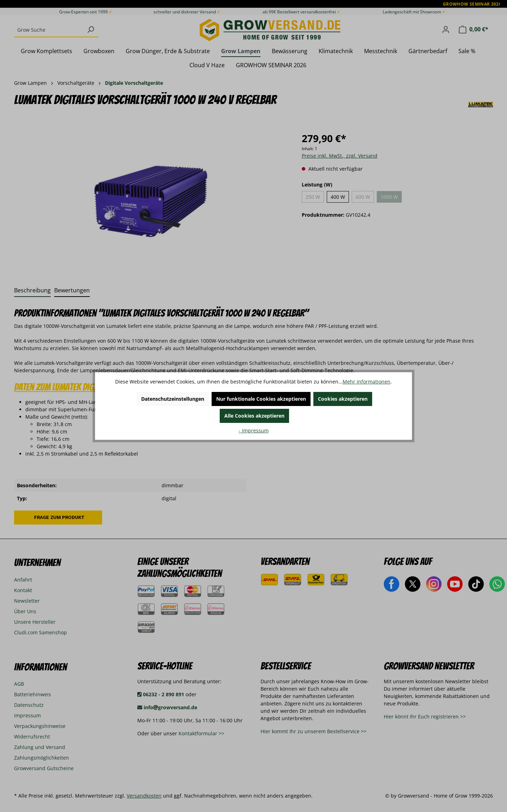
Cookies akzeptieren (343, 399)
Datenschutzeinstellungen (173, 399)
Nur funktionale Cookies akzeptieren (261, 399)
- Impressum (254, 430)
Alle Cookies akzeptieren (254, 416)
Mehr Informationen (367, 382)
